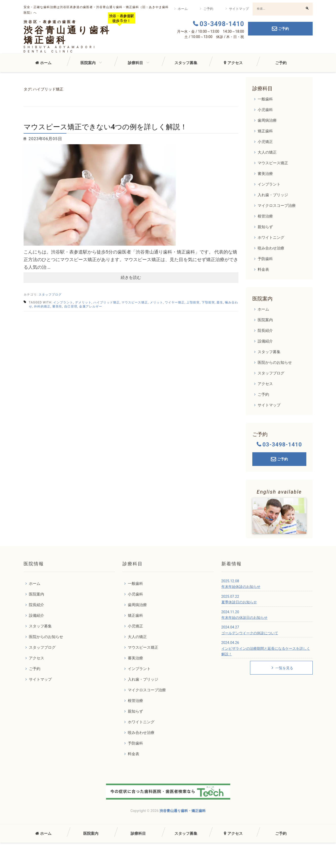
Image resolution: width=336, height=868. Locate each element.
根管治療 (265, 216)
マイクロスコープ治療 (277, 206)
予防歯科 (265, 259)
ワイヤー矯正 (175, 302)
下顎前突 (208, 302)
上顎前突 (193, 302)
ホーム (183, 9)
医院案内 (88, 63)
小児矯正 (265, 142)
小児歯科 (265, 110)
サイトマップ (239, 9)
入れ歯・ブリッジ (273, 195)
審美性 (57, 306)
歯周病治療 (267, 120)
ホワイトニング (271, 238)
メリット (156, 302)
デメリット (83, 302)
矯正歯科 (265, 131)
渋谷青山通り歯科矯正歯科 (67, 35)
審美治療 (265, 174)
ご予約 (208, 9)
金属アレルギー (91, 306)
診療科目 (135, 63)
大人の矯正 (267, 152)
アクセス (235, 63)
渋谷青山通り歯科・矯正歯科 (183, 811)
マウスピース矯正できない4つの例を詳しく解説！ (105, 127)
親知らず (265, 227)
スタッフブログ (50, 295)
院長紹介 (265, 331)
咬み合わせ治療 (271, 248)
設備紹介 (265, 341)
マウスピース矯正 (135, 302)
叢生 (220, 302)
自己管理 (71, 306)
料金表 (263, 269)
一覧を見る (282, 668)
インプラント (63, 302)
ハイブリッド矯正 (107, 302)
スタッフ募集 (186, 63)
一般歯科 (265, 99)
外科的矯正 (42, 306)
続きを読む (131, 277)
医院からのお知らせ (275, 363)
